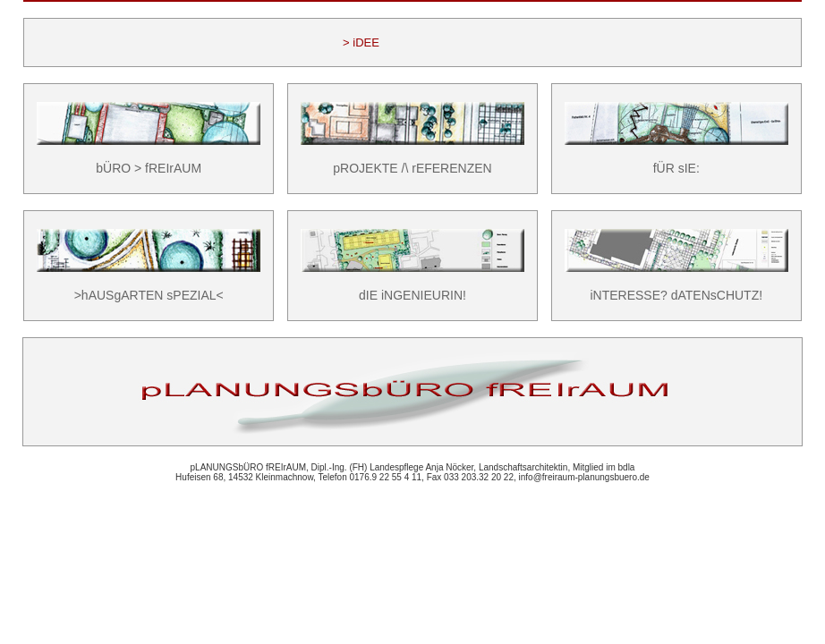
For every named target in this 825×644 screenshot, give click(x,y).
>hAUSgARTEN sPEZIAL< (149, 295)
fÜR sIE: (676, 168)
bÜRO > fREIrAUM (149, 168)
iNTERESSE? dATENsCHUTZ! (676, 295)
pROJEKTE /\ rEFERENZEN (412, 168)
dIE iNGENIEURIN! (412, 295)
